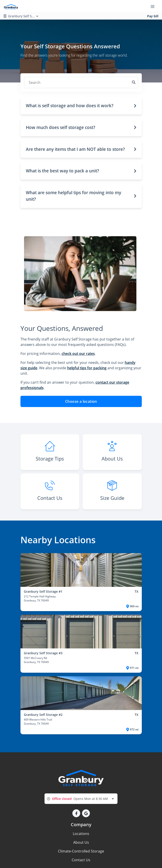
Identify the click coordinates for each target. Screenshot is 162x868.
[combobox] (81, 799)
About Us (81, 842)
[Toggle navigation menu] (154, 6)
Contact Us (81, 860)
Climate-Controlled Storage (81, 851)
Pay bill (153, 16)
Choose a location (81, 401)
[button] (81, 106)
